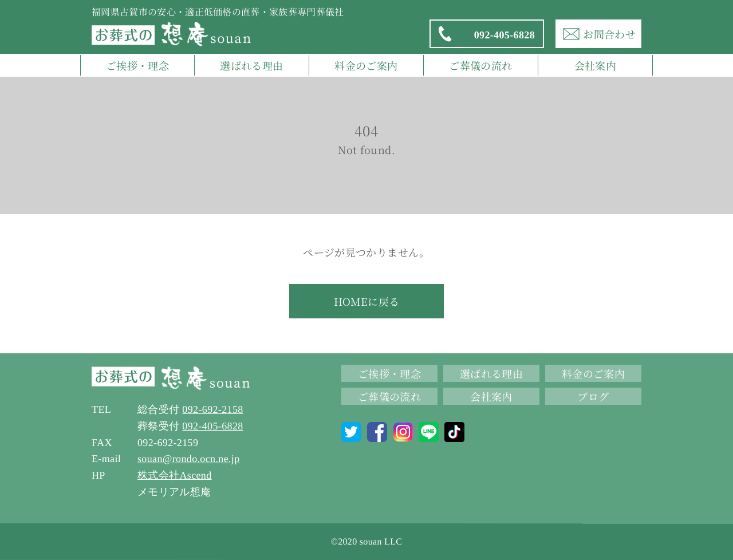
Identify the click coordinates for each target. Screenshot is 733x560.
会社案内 (595, 65)
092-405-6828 (486, 34)
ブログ (593, 396)
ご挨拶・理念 (137, 65)
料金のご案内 (366, 65)
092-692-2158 (212, 409)
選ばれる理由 (251, 65)
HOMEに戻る (367, 301)
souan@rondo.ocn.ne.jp (189, 459)
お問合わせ (598, 34)
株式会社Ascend (175, 475)
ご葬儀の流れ (480, 65)
